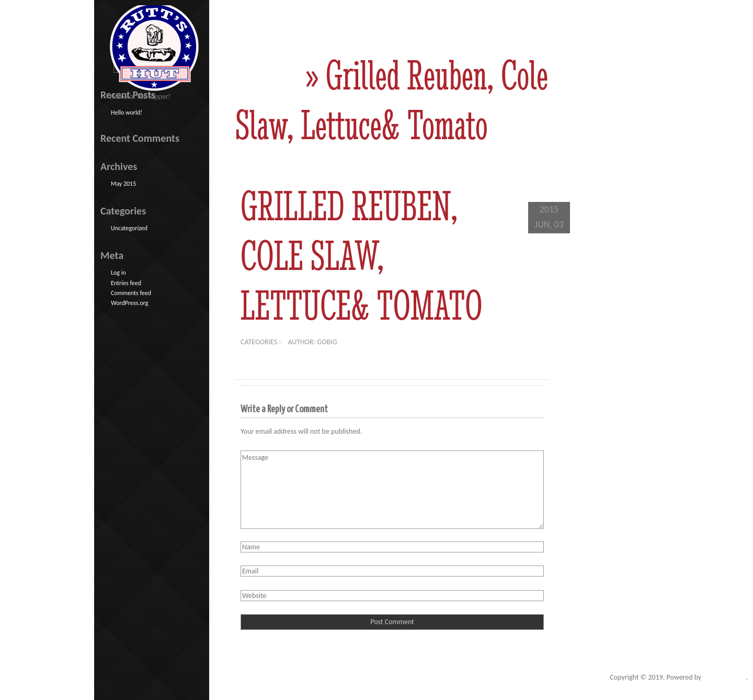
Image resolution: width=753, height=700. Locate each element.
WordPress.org (129, 303)
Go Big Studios (725, 677)
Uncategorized (129, 228)
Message (392, 490)
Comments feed (131, 293)
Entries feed (126, 283)
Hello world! (127, 112)
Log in (118, 273)
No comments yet (374, 342)
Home (267, 75)
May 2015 (123, 184)
